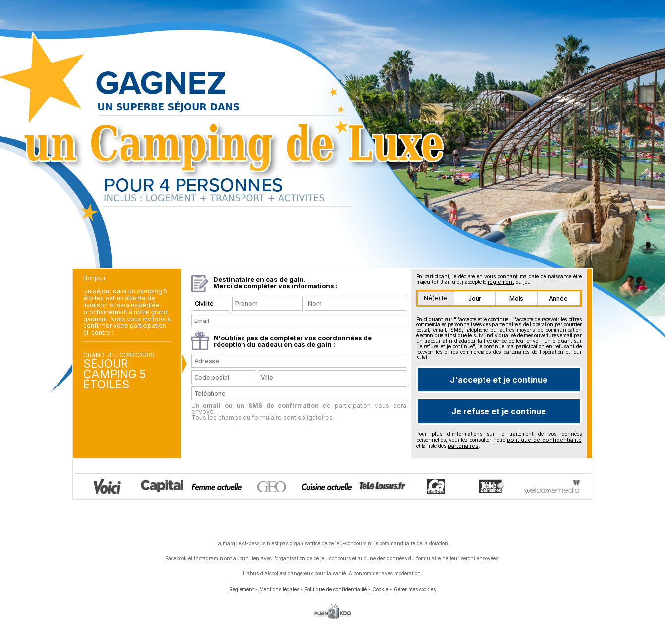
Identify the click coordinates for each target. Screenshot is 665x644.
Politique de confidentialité (336, 589)
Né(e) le (436, 298)
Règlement (242, 589)
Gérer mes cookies (415, 589)
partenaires (507, 324)
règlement (501, 282)
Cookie (380, 589)
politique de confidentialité (544, 440)
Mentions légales (279, 589)
